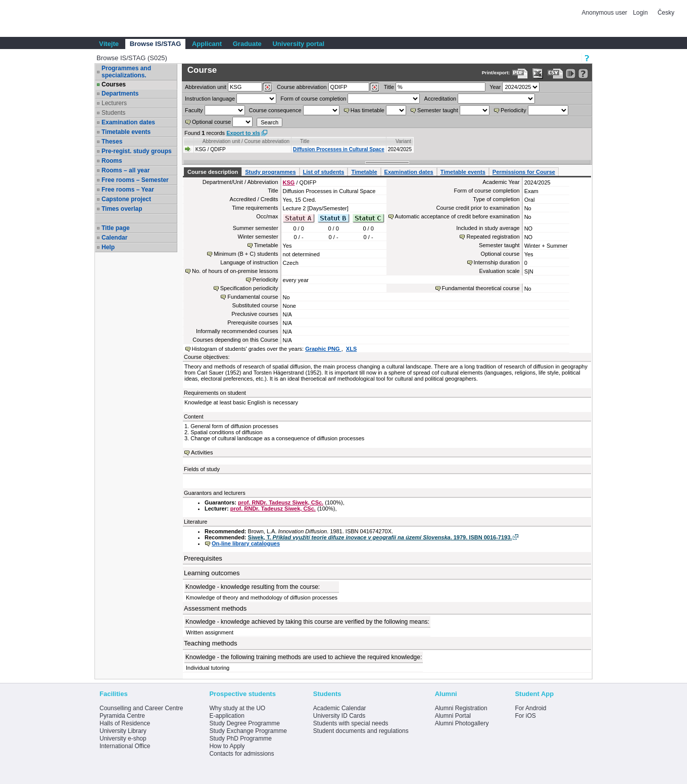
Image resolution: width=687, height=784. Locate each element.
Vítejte (109, 44)
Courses (114, 84)
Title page (116, 228)
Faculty (194, 110)
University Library (123, 731)
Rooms (112, 161)
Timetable (364, 172)
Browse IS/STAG (156, 44)
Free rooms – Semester (135, 180)
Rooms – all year (126, 170)
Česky (666, 13)
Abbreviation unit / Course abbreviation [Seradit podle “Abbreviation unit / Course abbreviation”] (246, 141)
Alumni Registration (461, 708)
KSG (289, 182)
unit (206, 87)
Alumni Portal (453, 716)
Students (113, 113)
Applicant (207, 44)
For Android (530, 708)
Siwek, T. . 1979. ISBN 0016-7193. (380, 537)
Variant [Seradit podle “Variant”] (403, 141)
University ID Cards (339, 716)
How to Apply (227, 746)
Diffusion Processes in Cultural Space (339, 149)
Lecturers (114, 103)
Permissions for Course (524, 172)
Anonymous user (605, 13)
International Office (125, 746)
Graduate (247, 44)
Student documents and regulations (361, 731)
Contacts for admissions (241, 754)
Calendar (114, 238)
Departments (120, 94)
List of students (324, 172)
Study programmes (270, 172)
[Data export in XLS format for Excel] (538, 74)
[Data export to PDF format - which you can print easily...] (520, 74)
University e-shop (123, 739)
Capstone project (126, 199)
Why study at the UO (237, 708)
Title (389, 87)
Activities (202, 452)
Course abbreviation (302, 87)
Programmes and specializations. (126, 72)
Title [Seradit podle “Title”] (305, 141)
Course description (213, 172)
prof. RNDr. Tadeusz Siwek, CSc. (281, 502)
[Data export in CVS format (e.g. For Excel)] (555, 74)
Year (495, 87)
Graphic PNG (323, 349)
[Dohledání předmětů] (375, 87)
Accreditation (440, 99)
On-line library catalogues (246, 543)
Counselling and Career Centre (141, 708)
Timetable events (126, 132)
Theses (112, 142)
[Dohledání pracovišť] (267, 87)
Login (640, 13)
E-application (227, 716)
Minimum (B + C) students (246, 254)
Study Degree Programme (244, 723)
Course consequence (275, 110)
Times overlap (122, 209)
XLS (351, 349)
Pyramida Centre (122, 716)
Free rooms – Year (128, 190)
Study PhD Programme (240, 739)
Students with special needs (351, 723)
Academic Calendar (340, 708)
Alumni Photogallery (462, 723)
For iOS (525, 716)
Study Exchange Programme (248, 731)
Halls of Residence (125, 723)
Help (108, 247)
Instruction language (210, 99)
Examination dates (128, 122)
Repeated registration (493, 237)
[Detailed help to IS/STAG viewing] (583, 74)
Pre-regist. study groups (137, 151)
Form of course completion (313, 99)
